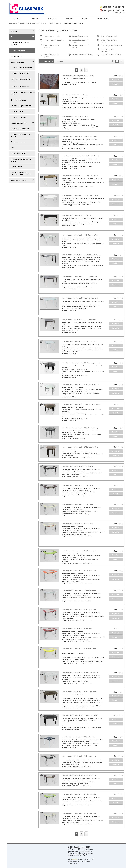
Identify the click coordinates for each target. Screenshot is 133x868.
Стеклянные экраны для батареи (22, 106)
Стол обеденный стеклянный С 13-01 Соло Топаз (79, 320)
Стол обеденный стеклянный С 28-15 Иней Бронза (79, 692)
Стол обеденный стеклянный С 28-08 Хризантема (79, 551)
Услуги (69, 19)
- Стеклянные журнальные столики (20, 44)
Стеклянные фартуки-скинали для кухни (23, 93)
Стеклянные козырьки (19, 100)
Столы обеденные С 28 (52, 36)
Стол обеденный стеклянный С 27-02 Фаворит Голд (80, 447)
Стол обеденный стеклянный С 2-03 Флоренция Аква (80, 385)
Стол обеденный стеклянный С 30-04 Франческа (79, 813)
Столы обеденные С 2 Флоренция (51, 46)
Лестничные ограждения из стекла (21, 80)
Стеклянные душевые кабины (21, 68)
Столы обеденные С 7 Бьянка (83, 54)
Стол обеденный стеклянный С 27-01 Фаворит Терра (80, 428)
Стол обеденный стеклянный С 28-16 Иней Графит (79, 715)
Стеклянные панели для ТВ (21, 87)
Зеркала (14, 31)
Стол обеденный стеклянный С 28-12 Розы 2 (77, 629)
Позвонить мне (119, 13)
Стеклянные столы (18, 37)
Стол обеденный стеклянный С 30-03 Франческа (79, 794)
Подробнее (116, 80)
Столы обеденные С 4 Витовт (111, 45)
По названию (46, 61)
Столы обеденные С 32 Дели (54, 40)
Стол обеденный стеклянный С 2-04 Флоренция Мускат (81, 404)
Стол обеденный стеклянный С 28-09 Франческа (79, 571)
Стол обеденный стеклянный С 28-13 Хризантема (79, 648)
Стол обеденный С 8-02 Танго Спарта (75, 116)
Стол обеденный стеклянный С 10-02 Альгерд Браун (80, 176)
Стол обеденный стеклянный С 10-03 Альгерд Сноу (80, 195)
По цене (60, 61)
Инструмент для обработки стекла (21, 160)
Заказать (116, 84)
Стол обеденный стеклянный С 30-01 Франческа (79, 756)
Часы (13, 148)
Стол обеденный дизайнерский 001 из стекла (78, 76)
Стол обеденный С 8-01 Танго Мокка (75, 95)
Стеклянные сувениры (19, 117)
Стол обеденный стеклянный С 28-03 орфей (77, 485)
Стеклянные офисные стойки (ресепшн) (21, 135)
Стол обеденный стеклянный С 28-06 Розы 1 (77, 524)
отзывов (84, 859)
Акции (85, 19)
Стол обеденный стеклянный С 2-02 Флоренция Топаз (81, 363)
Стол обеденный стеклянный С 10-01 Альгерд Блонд (80, 156)
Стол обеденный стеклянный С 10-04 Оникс (77, 215)
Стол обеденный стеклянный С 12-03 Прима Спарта (80, 298)
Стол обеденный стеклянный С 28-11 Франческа (79, 610)
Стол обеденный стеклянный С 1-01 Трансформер (79, 136)
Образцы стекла (17, 167)
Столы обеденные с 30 (80, 36)
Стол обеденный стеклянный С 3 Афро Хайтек (78, 737)
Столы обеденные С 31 (109, 36)
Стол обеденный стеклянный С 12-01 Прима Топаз (79, 276)
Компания (34, 19)
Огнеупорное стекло (18, 153)
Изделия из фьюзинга (19, 123)
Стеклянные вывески (18, 142)
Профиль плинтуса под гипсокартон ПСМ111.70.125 (21, 173)
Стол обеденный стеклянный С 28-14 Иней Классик (80, 673)
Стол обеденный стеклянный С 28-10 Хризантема (79, 590)
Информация (103, 19)
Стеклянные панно (18, 111)
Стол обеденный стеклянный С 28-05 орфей (77, 504)
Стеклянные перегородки (20, 73)
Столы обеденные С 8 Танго (111, 54)
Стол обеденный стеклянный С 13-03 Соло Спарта (79, 341)
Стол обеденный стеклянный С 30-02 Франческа (79, 775)
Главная (17, 19)
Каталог (53, 19)
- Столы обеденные (18, 50)
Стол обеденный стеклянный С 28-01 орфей (77, 466)
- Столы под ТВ (16, 56)
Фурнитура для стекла (19, 180)
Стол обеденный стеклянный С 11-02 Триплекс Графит (81, 255)
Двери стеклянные (17, 62)
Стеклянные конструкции (20, 129)
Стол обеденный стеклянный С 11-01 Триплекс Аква (80, 235)
